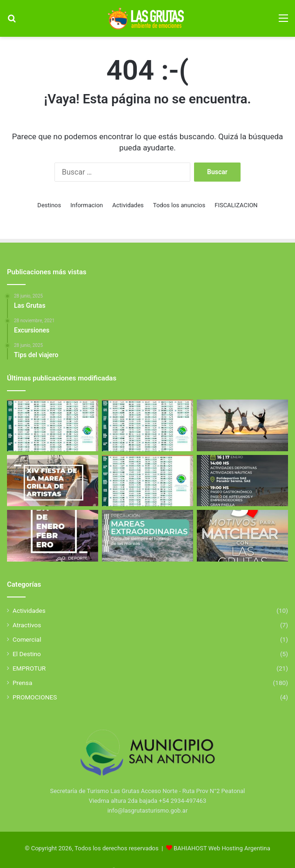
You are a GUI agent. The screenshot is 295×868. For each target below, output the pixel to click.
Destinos (49, 205)
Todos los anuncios (179, 205)
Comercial (27, 639)
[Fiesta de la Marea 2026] (53, 481)
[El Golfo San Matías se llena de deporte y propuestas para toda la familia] (53, 536)
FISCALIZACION (236, 205)
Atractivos (27, 625)
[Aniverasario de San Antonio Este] (242, 481)
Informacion (87, 205)
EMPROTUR (29, 668)
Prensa (22, 683)
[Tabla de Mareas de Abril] (53, 425)
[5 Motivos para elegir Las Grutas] (242, 536)
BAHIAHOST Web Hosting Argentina (222, 848)
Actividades (128, 205)
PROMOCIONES (35, 697)
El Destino (27, 654)
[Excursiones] (242, 425)
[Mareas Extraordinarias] (147, 536)
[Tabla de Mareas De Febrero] (147, 481)
